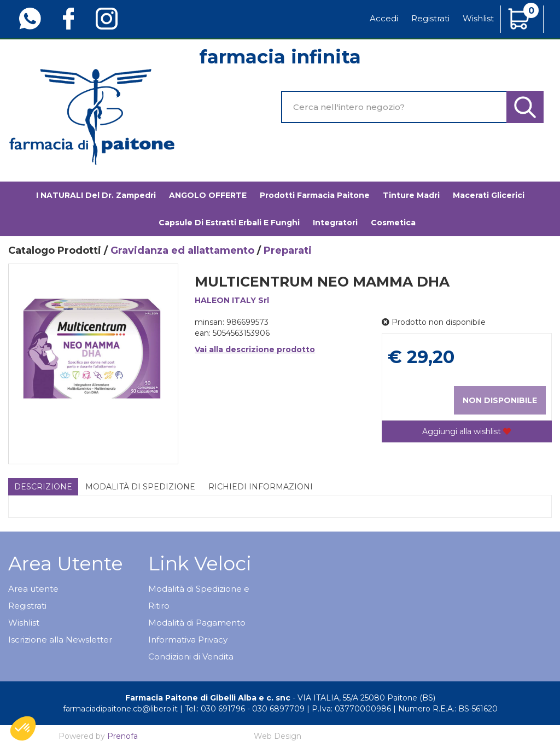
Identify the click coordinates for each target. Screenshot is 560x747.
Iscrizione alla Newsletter (60, 640)
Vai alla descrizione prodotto (255, 349)
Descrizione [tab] (43, 487)
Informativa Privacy (188, 640)
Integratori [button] (335, 223)
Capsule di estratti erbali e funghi (229, 223)
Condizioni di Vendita (191, 656)
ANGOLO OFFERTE (208, 195)
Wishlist (478, 18)
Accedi (384, 18)
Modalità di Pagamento (197, 623)
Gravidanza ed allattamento (182, 250)
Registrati (430, 18)
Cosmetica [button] (393, 223)
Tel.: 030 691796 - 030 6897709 (245, 709)
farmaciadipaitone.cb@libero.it (120, 709)
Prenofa (122, 736)
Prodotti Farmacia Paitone (315, 195)
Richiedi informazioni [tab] (261, 487)
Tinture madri (411, 195)
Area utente (33, 589)
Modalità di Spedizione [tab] (140, 487)
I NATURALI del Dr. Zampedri (96, 195)
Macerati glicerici (489, 195)
